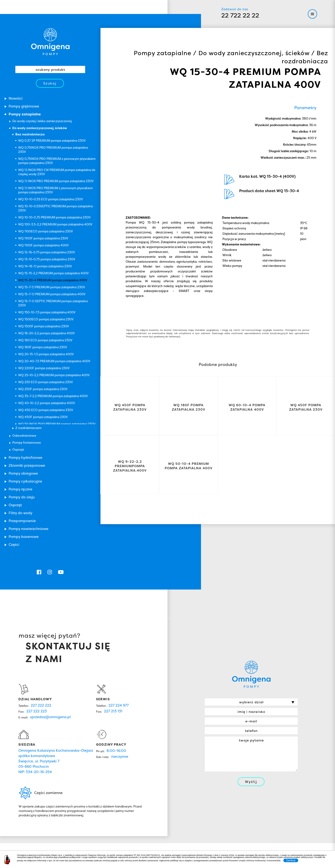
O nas (148, 777)
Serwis (148, 788)
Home (119, 777)
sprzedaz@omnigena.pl (50, 638)
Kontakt (178, 788)
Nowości (119, 788)
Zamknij (291, 860)
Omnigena (50, 23)
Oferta (178, 777)
